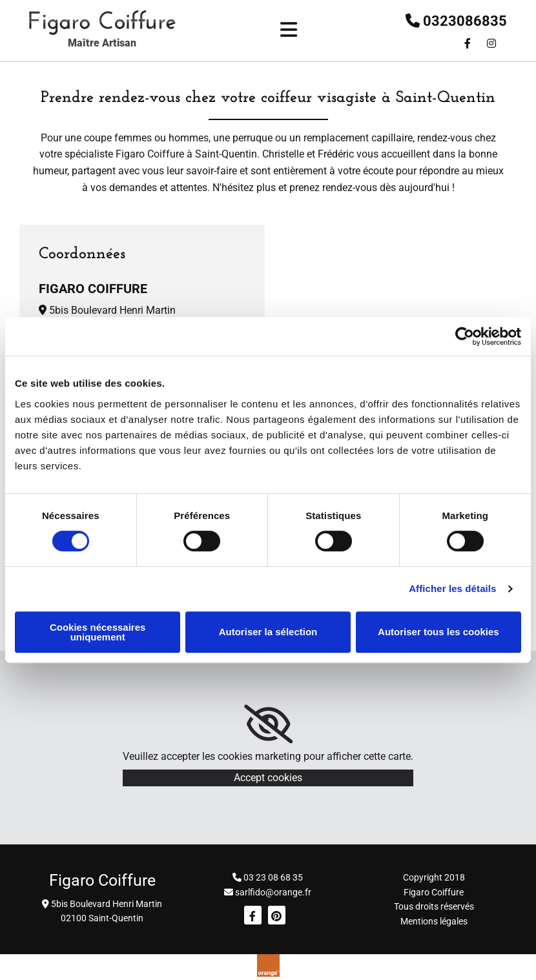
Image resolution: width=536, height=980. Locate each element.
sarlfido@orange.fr (273, 892)
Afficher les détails (452, 588)
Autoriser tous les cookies (438, 632)
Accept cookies (268, 778)
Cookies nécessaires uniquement (98, 632)
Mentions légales (434, 921)
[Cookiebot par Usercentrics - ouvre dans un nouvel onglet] (465, 336)
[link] (268, 724)
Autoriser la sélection (268, 632)
